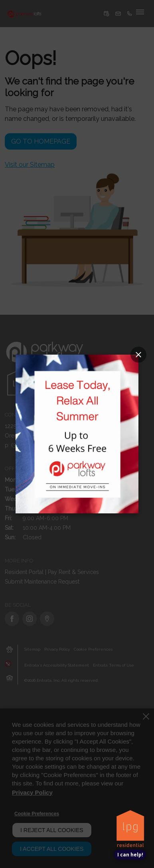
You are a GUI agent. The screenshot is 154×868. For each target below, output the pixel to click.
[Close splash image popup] (138, 355)
